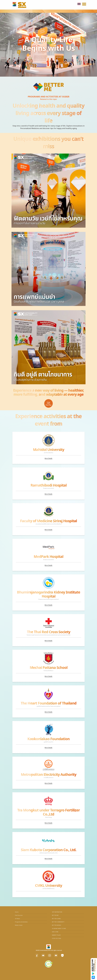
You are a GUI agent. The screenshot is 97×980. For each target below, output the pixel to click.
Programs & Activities (21, 922)
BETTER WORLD (57, 925)
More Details (48, 458)
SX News (17, 919)
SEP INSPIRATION (57, 912)
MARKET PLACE (56, 935)
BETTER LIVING (56, 919)
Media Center (19, 925)
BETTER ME (55, 915)
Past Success (19, 915)
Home (17, 912)
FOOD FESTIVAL (57, 938)
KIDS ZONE (55, 932)
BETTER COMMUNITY (58, 922)
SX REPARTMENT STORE (59, 929)
